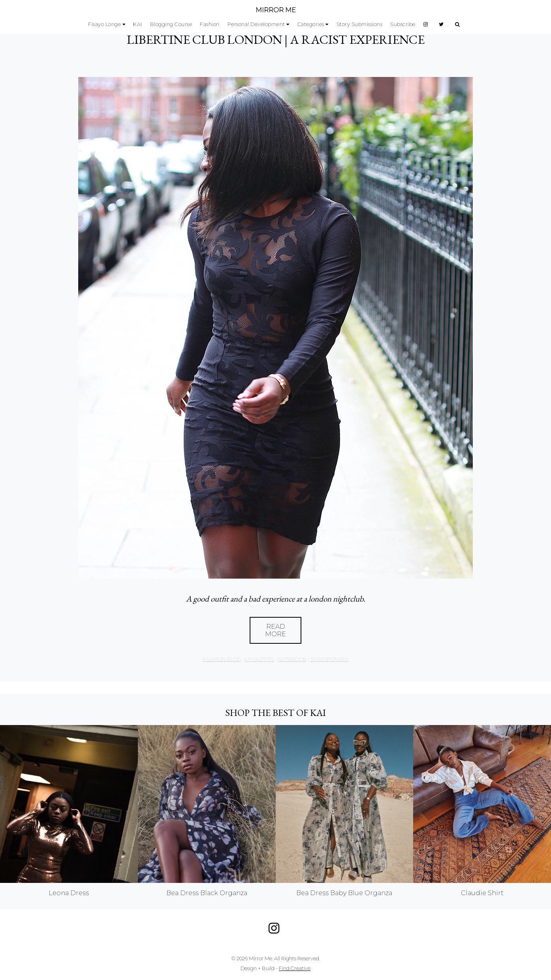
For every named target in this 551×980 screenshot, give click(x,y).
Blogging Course (171, 24)
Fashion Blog (222, 659)
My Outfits (259, 659)
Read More (275, 630)
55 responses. (330, 659)
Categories (311, 24)
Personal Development (256, 24)
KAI (138, 24)
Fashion (210, 24)
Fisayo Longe (104, 24)
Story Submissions (360, 24)
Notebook (292, 659)
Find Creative (295, 968)
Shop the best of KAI (275, 713)
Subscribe (403, 24)
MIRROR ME (276, 10)
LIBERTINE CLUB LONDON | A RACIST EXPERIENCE (276, 39)
